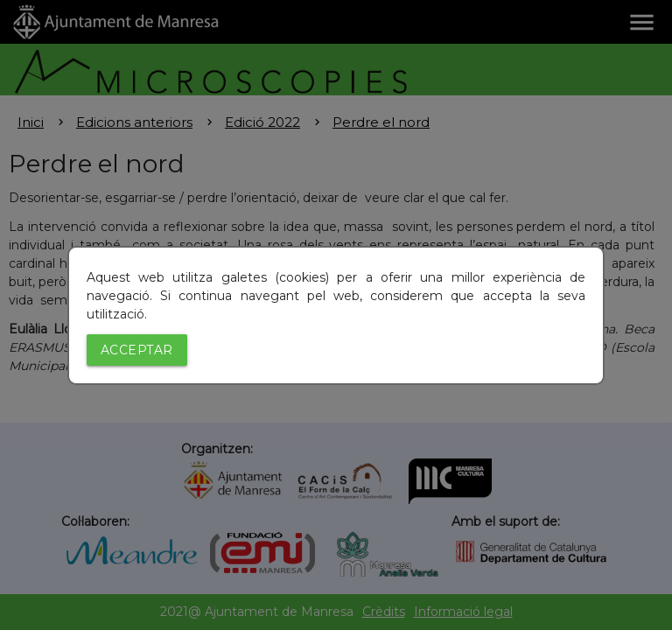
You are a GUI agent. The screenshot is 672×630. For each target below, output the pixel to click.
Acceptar (137, 350)
